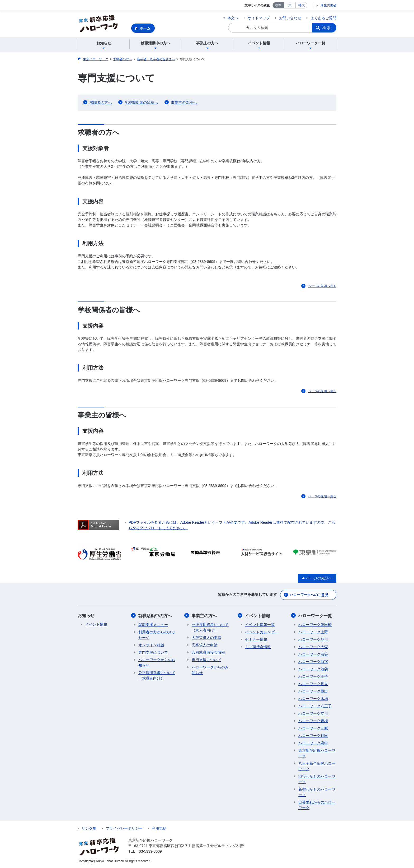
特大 (302, 5)
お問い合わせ (290, 18)
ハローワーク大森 (313, 647)
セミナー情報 (256, 639)
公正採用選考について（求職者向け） (157, 676)
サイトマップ (259, 18)
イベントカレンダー (262, 632)
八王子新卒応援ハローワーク (317, 766)
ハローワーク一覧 (315, 616)
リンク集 (89, 828)
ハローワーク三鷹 (313, 728)
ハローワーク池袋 (313, 669)
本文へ (233, 18)
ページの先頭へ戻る (322, 286)
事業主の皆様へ (184, 103)
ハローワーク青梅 (313, 721)
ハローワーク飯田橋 (315, 625)
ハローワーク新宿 (313, 662)
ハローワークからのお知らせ (157, 663)
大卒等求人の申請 (206, 638)
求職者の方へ (101, 103)
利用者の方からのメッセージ (157, 635)
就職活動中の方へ (155, 616)
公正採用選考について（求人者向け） (210, 627)
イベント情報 (96, 625)
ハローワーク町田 (313, 736)
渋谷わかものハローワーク (317, 779)
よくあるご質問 (323, 18)
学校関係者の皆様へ (141, 103)
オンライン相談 (151, 645)
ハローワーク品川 (313, 639)
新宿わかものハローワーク (317, 792)
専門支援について (153, 652)
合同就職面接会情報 (208, 652)
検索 (327, 28)
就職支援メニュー (153, 625)
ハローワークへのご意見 (309, 595)
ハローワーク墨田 (313, 691)
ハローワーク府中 (313, 743)
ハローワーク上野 (313, 632)
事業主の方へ (204, 616)
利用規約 (159, 828)
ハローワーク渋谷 (313, 654)
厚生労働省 (328, 5)
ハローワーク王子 (313, 676)
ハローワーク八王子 (315, 706)
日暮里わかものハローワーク (317, 805)
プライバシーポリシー (124, 828)
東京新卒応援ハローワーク (317, 753)
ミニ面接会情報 (258, 647)
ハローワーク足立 (313, 684)
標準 (278, 5)
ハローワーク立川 (313, 713)
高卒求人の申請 (205, 645)
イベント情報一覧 (260, 625)
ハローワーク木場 (313, 699)
